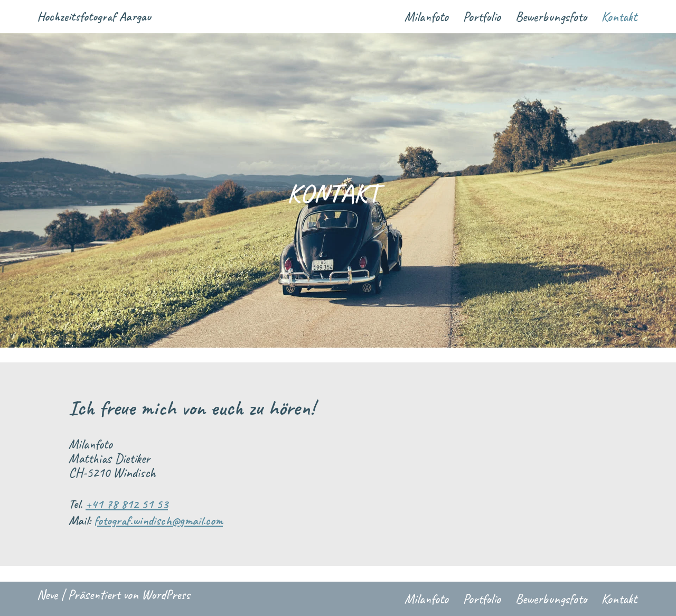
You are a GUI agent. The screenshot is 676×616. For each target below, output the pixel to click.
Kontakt (619, 17)
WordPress (166, 595)
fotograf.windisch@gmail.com (158, 520)
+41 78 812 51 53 (127, 504)
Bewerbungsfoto (551, 17)
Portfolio (482, 17)
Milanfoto (426, 17)
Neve (47, 595)
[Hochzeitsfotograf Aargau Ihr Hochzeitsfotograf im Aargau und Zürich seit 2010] (94, 17)
